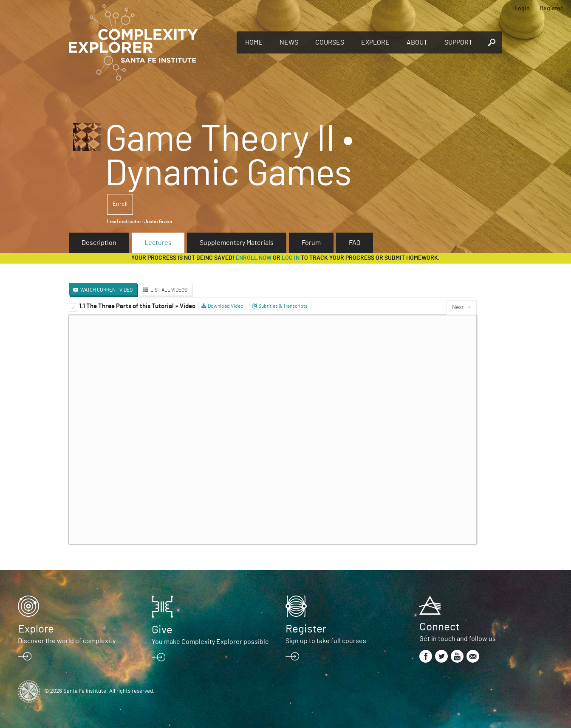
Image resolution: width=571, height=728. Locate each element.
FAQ (355, 243)
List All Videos (169, 290)
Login (522, 8)
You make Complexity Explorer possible (210, 642)
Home (254, 42)
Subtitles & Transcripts (283, 306)
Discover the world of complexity (67, 641)
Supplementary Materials (237, 243)
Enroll (120, 204)
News (289, 42)
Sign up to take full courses (326, 641)
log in (291, 258)
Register (551, 8)
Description (99, 243)
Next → (462, 307)
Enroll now (254, 258)
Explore (375, 42)
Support (458, 42)
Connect (440, 627)
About (417, 42)
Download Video (226, 306)
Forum (311, 243)
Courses (330, 42)
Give (162, 630)
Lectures (158, 243)
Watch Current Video (106, 290)
